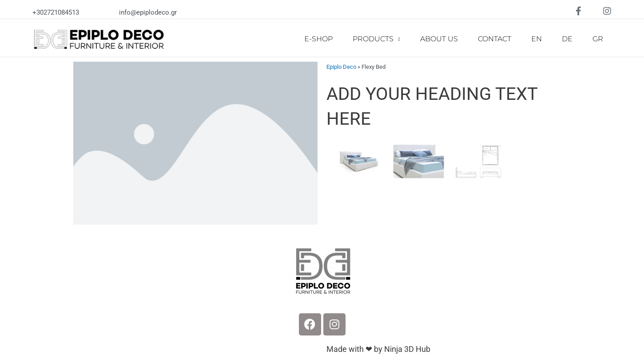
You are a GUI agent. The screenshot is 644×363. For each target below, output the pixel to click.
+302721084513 (56, 12)
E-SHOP (318, 39)
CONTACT (495, 39)
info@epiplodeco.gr (148, 12)
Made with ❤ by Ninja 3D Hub (378, 349)
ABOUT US (439, 39)
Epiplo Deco (341, 67)
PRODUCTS (376, 39)
